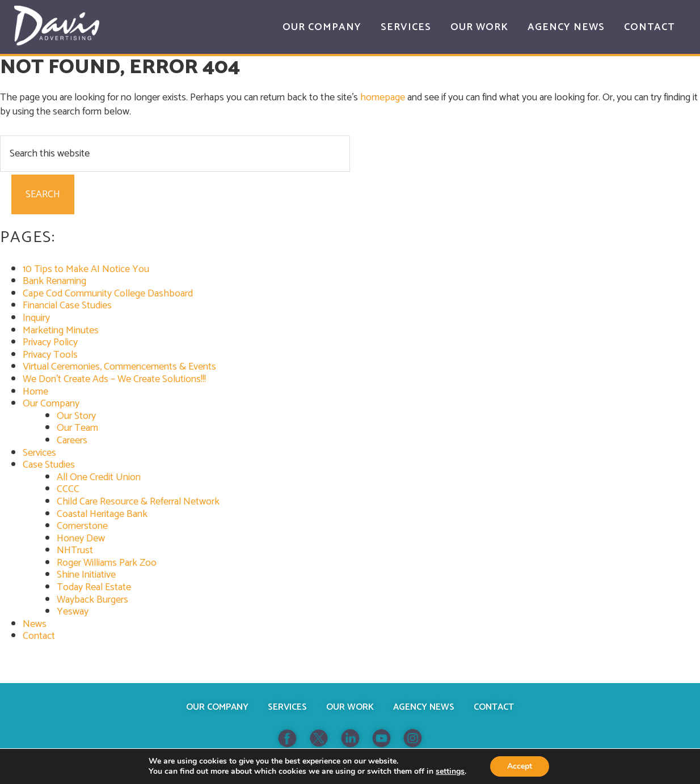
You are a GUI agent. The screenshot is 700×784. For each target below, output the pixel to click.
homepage (383, 98)
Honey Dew (81, 539)
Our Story (76, 416)
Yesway (73, 612)
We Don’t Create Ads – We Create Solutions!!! (114, 379)
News (35, 624)
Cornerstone (82, 526)
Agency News (424, 707)
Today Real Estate (94, 587)
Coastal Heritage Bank (102, 514)
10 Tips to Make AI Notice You (86, 269)
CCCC (68, 489)
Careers (72, 440)
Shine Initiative (86, 575)
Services (39, 453)
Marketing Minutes (61, 330)
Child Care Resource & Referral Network (138, 502)
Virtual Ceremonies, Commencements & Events (119, 367)
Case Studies (49, 465)
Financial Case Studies (67, 306)
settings (450, 772)
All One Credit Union (99, 477)
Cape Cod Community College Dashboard (108, 294)
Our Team (77, 428)
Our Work (350, 707)
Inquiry (36, 318)
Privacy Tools (50, 355)
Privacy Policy (50, 342)
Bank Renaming (54, 281)
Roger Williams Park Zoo (107, 563)
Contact (39, 636)
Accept (520, 766)
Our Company (51, 404)
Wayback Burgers (92, 600)
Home (35, 392)
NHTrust (75, 550)
